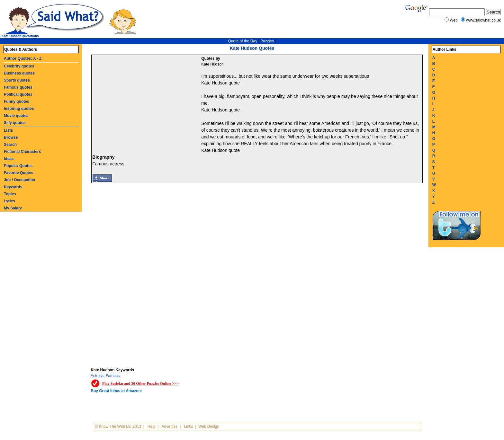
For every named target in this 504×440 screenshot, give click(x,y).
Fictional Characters (22, 152)
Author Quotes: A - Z (23, 58)
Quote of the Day (243, 41)
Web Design (209, 427)
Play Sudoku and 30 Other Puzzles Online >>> (140, 383)
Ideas (9, 159)
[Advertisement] (147, 103)
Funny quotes (17, 101)
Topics (10, 194)
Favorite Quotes (18, 173)
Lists (8, 130)
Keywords (13, 187)
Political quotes (18, 94)
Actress (97, 376)
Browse (11, 137)
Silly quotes (15, 123)
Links (189, 427)
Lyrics (9, 201)
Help (152, 427)
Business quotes (19, 73)
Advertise (170, 427)
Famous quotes (18, 87)
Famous (113, 376)
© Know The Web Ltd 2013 (118, 427)
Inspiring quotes (19, 109)
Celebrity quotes (19, 66)
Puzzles (267, 41)
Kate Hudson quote (221, 83)
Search (10, 145)
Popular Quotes (18, 166)
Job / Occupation (19, 180)
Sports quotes (17, 80)
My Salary (13, 208)
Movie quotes (16, 116)
